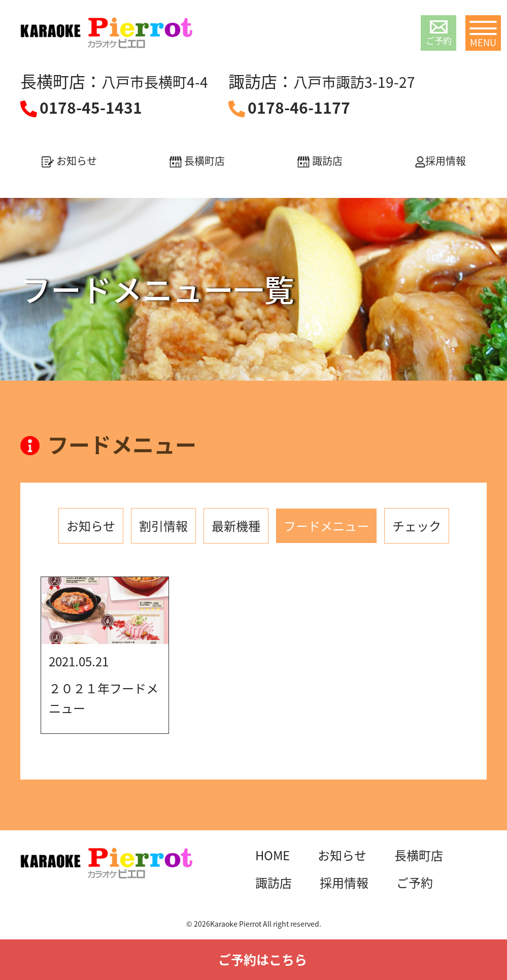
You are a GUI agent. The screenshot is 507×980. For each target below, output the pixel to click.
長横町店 (197, 161)
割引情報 (163, 526)
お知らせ (69, 161)
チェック (417, 526)
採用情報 (441, 161)
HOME (273, 855)
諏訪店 (320, 161)
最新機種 (236, 526)
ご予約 (439, 33)
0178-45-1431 (91, 107)
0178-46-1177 (299, 107)
